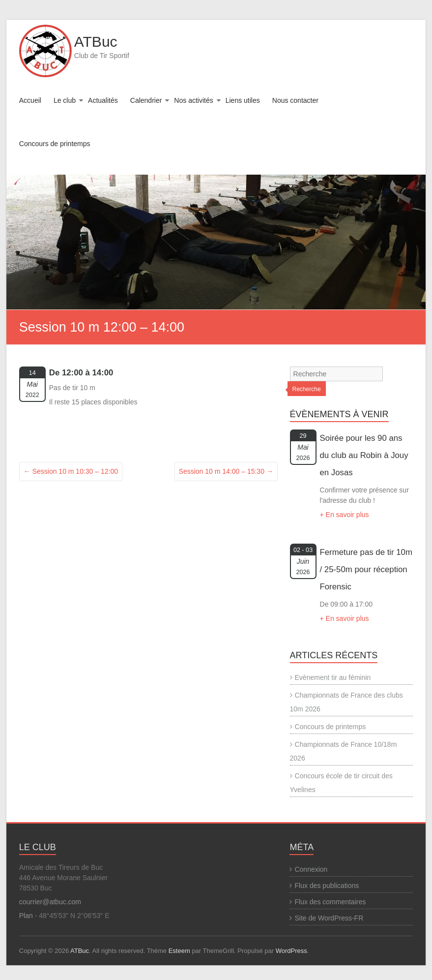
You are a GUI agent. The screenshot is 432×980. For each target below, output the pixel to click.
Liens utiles (243, 100)
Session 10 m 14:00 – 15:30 (226, 471)
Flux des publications (327, 886)
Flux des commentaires (330, 902)
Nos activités (193, 100)
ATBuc (96, 42)
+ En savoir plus (345, 515)
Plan (26, 916)
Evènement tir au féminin (333, 677)
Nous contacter (295, 100)
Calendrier (146, 100)
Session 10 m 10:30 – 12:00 (71, 471)
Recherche (307, 389)
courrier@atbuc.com (50, 902)
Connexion (311, 869)
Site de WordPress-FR (329, 918)
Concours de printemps (55, 144)
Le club (65, 100)
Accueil (30, 100)
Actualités (103, 100)
